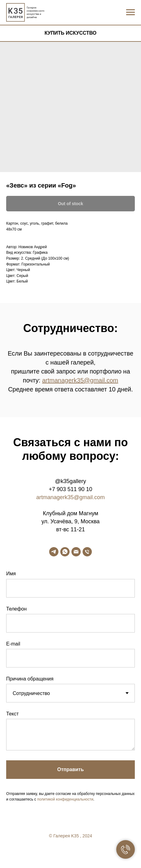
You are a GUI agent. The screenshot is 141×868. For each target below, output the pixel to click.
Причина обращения (30, 679)
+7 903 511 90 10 (71, 489)
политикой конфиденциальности (65, 799)
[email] (76, 552)
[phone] (87, 552)
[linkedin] (83, 853)
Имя (11, 574)
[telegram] (54, 552)
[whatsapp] (65, 552)
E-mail (13, 644)
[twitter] (70, 853)
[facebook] (58, 853)
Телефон (16, 609)
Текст (12, 714)
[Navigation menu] (130, 12)
